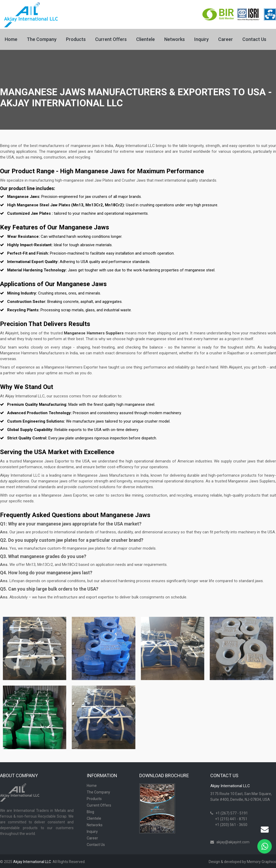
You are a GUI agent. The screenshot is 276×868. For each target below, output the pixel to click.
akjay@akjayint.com (233, 842)
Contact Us (254, 39)
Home (11, 39)
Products (76, 39)
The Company (42, 39)
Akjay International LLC (32, 862)
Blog (90, 812)
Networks (175, 39)
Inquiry (201, 39)
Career (226, 39)
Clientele (145, 39)
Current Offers (111, 39)
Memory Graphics (261, 862)
